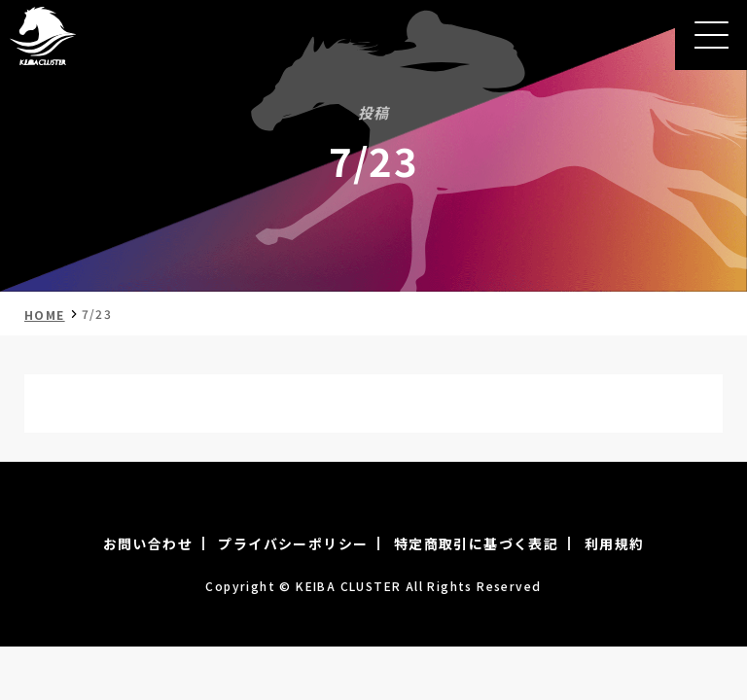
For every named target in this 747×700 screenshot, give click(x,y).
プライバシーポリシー (293, 543)
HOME (45, 315)
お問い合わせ (148, 543)
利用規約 (615, 543)
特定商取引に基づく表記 (476, 543)
